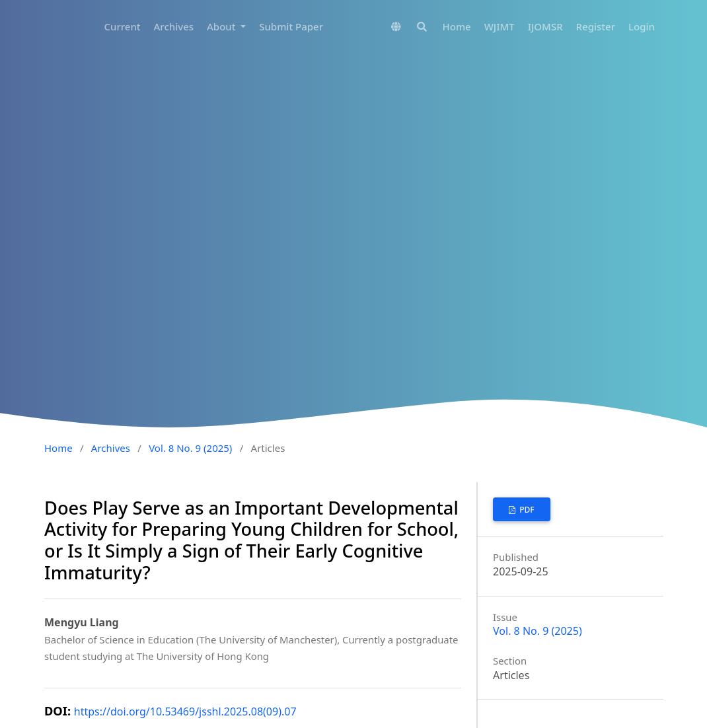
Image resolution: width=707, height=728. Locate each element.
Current (122, 26)
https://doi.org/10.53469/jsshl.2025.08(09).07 (185, 711)
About (222, 26)
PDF (526, 510)
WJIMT (500, 26)
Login (642, 26)
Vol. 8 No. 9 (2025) (190, 448)
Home (457, 26)
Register (596, 26)
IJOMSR (545, 26)
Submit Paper (291, 26)
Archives (174, 26)
